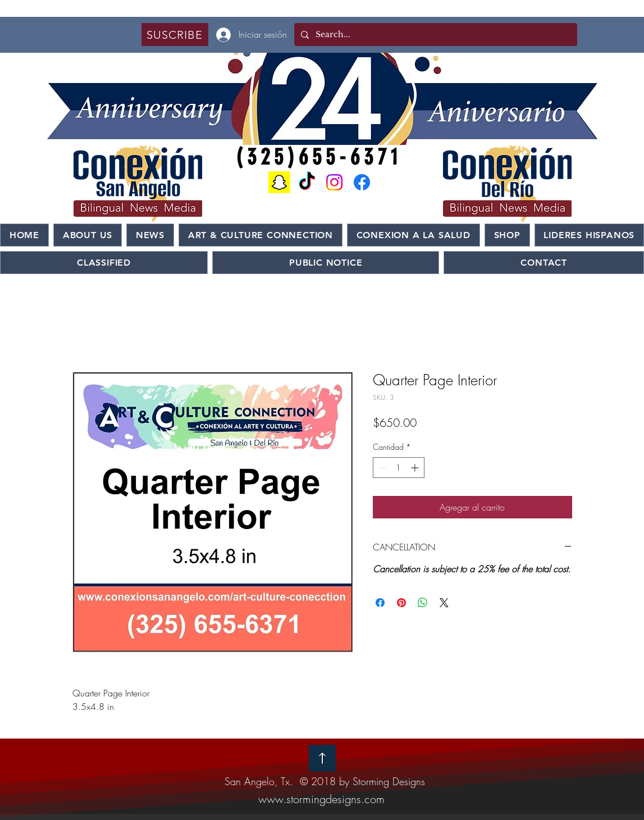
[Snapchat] (279, 182)
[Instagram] (334, 182)
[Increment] (416, 468)
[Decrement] (382, 468)
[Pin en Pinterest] (401, 603)
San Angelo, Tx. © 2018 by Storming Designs (325, 781)
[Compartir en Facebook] (380, 603)
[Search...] (435, 35)
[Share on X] (444, 603)
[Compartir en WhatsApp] (423, 603)
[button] (175, 35)
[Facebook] (362, 182)
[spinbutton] (399, 468)
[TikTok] (307, 182)
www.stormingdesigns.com (321, 799)
